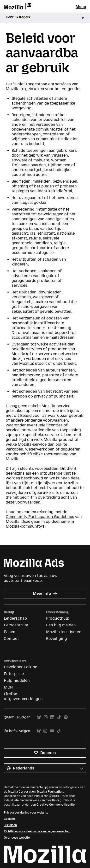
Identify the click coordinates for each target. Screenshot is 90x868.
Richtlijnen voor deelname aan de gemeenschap (37, 831)
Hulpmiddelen (17, 680)
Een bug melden (61, 625)
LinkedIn (52, 717)
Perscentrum (16, 625)
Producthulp (58, 618)
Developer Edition (21, 667)
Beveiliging (57, 639)
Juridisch (10, 825)
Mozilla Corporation (22, 792)
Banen (10, 632)
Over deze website (17, 838)
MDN (8, 687)
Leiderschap (15, 618)
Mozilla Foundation (50, 792)
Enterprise (14, 674)
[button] (45, 18)
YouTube (52, 731)
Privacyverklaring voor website (26, 813)
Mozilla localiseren (64, 632)
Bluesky (39, 717)
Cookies (9, 819)
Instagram (46, 717)
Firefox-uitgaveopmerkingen (23, 696)
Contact (11, 639)
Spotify (66, 717)
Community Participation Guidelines (40, 517)
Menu (81, 7)
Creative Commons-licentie (56, 805)
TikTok (59, 717)
